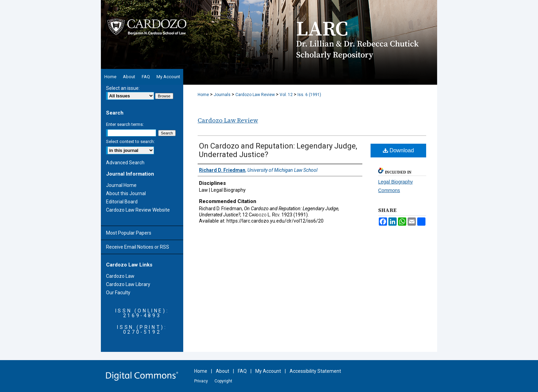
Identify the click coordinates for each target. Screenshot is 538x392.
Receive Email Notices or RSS (138, 247)
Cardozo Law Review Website (138, 210)
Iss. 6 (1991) (309, 95)
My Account (268, 371)
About (223, 371)
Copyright (223, 381)
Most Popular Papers (129, 233)
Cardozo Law (120, 276)
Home (203, 95)
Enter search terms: (125, 124)
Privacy (201, 381)
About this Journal (126, 193)
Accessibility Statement (315, 371)
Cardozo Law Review (255, 95)
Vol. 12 (286, 95)
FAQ (242, 371)
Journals (222, 95)
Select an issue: (123, 88)
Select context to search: (130, 141)
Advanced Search (125, 163)
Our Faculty (118, 293)
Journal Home (121, 185)
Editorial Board (122, 202)
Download (399, 150)
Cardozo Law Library (128, 284)
